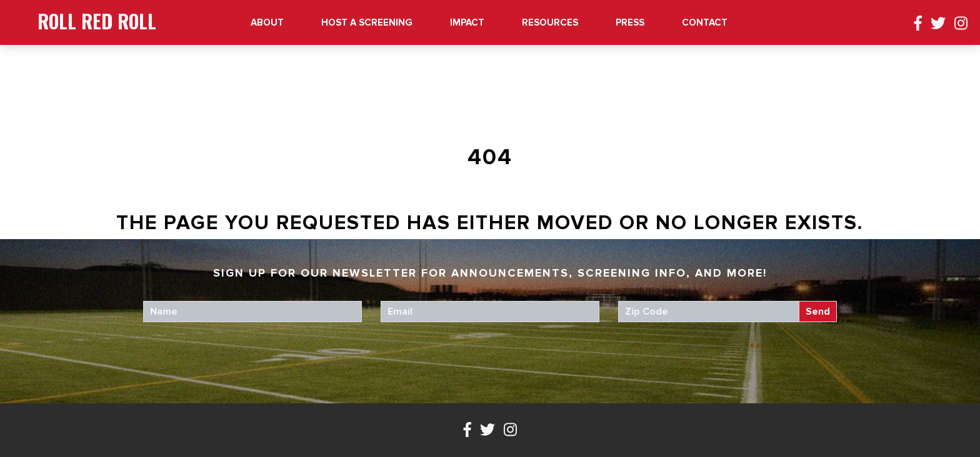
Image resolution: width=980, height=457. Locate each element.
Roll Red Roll (97, 21)
